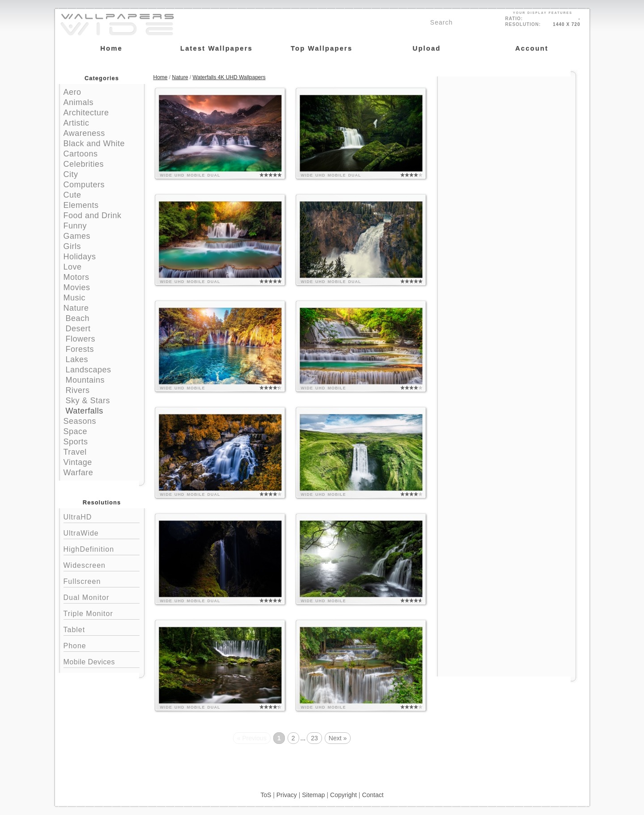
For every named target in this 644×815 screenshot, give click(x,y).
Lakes (77, 359)
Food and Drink (93, 215)
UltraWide (102, 532)
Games (77, 236)
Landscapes (89, 370)
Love (73, 267)
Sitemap (313, 795)
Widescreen (102, 564)
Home (161, 77)
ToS (266, 795)
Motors (76, 277)
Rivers (78, 390)
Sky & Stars (88, 401)
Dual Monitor (102, 597)
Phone (102, 645)
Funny (75, 226)
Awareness (84, 133)
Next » (338, 738)
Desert (78, 329)
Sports (76, 442)
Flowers (81, 339)
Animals (79, 102)
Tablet (102, 629)
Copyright (343, 795)
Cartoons (81, 154)
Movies (77, 287)
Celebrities (84, 164)
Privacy (287, 795)
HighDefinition (102, 548)
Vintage (78, 462)
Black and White (94, 144)
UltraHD (102, 516)
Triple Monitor (102, 613)
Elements (81, 205)
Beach (78, 318)
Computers (84, 185)
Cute (72, 195)
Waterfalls (85, 411)
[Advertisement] (507, 133)
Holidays (80, 257)
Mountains (85, 380)
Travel (75, 452)
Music (75, 298)
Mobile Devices (89, 662)
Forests (80, 349)
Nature (76, 308)
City (71, 174)
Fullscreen (102, 581)
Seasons (80, 421)
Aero (72, 92)
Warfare (78, 473)
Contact (373, 795)
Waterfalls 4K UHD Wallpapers (229, 77)
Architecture (86, 113)
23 (314, 738)
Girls (72, 246)
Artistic (76, 123)
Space (76, 431)
